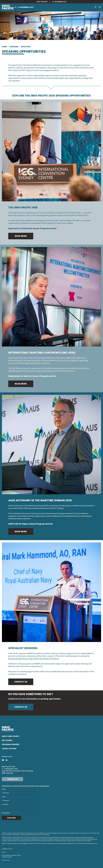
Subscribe (12, 818)
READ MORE (21, 236)
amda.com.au (6, 860)
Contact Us (12, 779)
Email (4, 797)
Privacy (4, 852)
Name (4, 789)
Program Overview (11, 744)
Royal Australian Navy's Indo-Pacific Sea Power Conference (34, 659)
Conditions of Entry (7, 849)
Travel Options (9, 749)
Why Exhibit (7, 740)
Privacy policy (6, 813)
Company (5, 804)
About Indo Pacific (11, 736)
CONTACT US (21, 682)
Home (4, 47)
